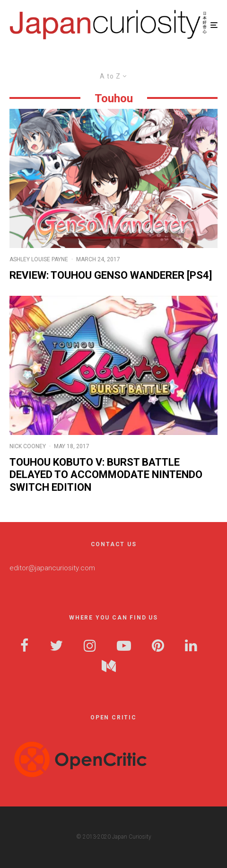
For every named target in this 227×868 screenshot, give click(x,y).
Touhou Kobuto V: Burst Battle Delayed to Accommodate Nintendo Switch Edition (106, 475)
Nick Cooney (28, 446)
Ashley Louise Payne (39, 259)
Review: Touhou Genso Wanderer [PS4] (111, 275)
